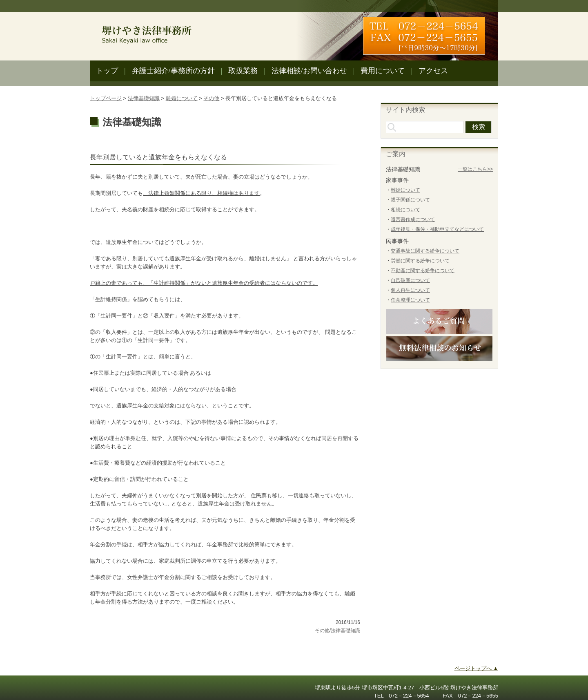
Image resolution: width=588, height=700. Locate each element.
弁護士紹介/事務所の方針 (173, 71)
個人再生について (410, 290)
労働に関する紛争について (420, 261)
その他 (211, 98)
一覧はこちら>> (475, 169)
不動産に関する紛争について (423, 271)
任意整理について (410, 300)
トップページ (106, 98)
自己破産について (410, 280)
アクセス (433, 71)
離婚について (182, 98)
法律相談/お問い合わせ (309, 71)
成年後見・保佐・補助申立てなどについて (437, 229)
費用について (383, 71)
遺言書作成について (413, 219)
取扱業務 (243, 71)
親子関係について (410, 200)
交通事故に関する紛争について (425, 251)
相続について (405, 210)
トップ (107, 71)
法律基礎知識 (144, 98)
